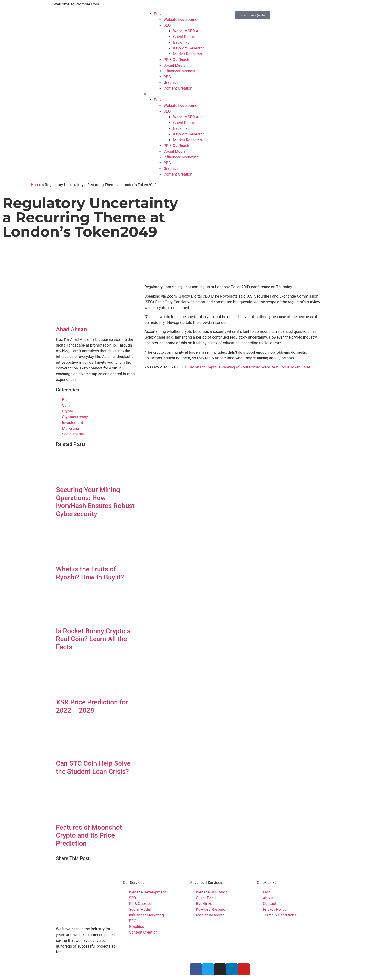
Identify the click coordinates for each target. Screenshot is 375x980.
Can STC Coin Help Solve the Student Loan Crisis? (93, 767)
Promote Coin (119, 966)
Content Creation (178, 88)
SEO (167, 25)
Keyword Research (189, 48)
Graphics (171, 83)
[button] (187, 94)
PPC (167, 77)
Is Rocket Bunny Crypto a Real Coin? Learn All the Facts (93, 639)
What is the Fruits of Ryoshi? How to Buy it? (90, 573)
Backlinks (181, 42)
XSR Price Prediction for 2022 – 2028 (92, 706)
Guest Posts (184, 37)
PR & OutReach (176, 60)
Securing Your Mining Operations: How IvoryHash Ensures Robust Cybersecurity (95, 502)
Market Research (187, 54)
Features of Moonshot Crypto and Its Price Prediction (89, 835)
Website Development (182, 19)
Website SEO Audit (189, 31)
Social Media (175, 65)
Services (161, 14)
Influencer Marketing (181, 71)
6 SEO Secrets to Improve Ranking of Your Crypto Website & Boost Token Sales (244, 367)
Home (36, 185)
